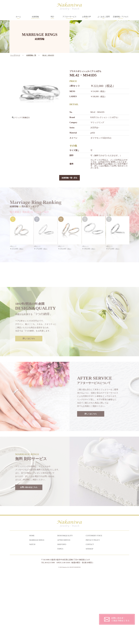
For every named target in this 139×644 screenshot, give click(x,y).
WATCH (32, 616)
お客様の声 (86, 17)
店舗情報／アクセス (121, 17)
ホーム (18, 17)
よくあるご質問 (104, 17)
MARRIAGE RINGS (37, 612)
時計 (52, 17)
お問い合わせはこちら (29, 552)
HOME (32, 607)
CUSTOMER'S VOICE (94, 607)
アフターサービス (69, 17)
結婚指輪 (35, 17)
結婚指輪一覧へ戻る (69, 178)
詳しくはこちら (29, 403)
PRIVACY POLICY (93, 612)
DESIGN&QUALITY (65, 607)
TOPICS (60, 620)
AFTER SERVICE (64, 612)
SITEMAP (89, 620)
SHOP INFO (62, 616)
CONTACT (90, 616)
